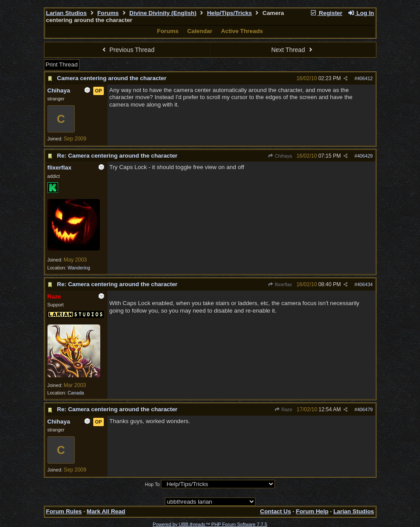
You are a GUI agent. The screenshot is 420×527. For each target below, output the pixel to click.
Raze (283, 409)
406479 (365, 409)
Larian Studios (67, 13)
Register (326, 13)
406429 (365, 156)
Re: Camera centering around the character (117, 156)
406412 (365, 78)
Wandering (79, 268)
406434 (365, 284)
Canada (76, 393)
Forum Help (312, 511)
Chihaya (280, 156)
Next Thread (293, 50)
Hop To (153, 484)
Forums (108, 13)
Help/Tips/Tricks (230, 13)
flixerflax (280, 284)
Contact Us (275, 511)
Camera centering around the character (112, 78)
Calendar (200, 31)
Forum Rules (64, 511)
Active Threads (242, 31)
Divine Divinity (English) (163, 13)
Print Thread (62, 64)
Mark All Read (106, 511)
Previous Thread (127, 50)
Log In (361, 13)
